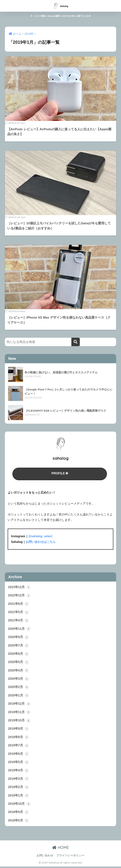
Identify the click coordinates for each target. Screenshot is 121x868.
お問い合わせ (45, 857)
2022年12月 (19, 596)
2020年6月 (19, 654)
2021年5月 (19, 612)
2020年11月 (19, 629)
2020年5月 (19, 663)
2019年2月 (19, 789)
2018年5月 (19, 822)
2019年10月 (19, 721)
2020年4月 (19, 671)
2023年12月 (19, 587)
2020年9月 (19, 637)
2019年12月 (19, 705)
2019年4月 (19, 772)
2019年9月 (19, 730)
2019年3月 (19, 780)
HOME (61, 849)
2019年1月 (19, 797)
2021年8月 (19, 604)
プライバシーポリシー (70, 857)
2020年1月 (19, 696)
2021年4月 (19, 621)
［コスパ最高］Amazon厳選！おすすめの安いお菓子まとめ (60, 16)
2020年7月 (19, 646)
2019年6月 (19, 755)
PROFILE (60, 474)
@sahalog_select (40, 536)
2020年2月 (19, 688)
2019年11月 (19, 713)
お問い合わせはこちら (41, 542)
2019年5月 (19, 763)
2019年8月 (19, 738)
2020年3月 (19, 680)
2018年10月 (19, 805)
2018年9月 (19, 814)
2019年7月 (19, 747)
